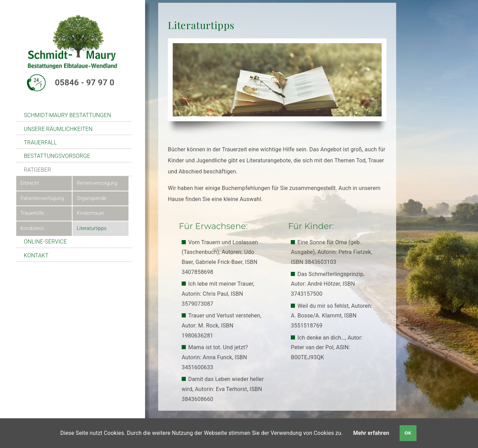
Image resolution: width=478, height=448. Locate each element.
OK (408, 433)
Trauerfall (40, 142)
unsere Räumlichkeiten (58, 129)
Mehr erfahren (371, 433)
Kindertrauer (90, 213)
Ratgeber (37, 170)
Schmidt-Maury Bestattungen (68, 115)
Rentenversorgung (97, 183)
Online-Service (45, 242)
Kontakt (36, 255)
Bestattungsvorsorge (57, 156)
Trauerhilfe (32, 213)
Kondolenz (32, 228)
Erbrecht (30, 183)
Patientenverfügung (42, 198)
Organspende (92, 198)
